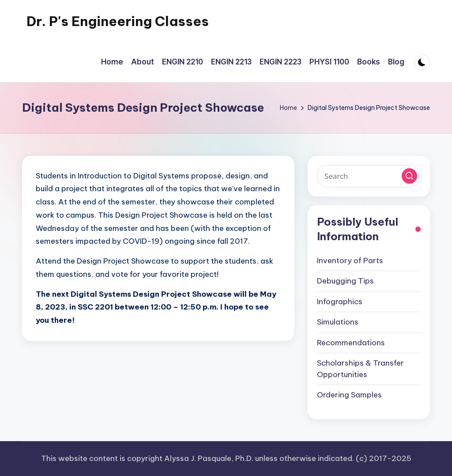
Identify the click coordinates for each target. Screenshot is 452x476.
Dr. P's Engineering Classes (118, 21)
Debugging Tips (345, 281)
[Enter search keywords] (369, 176)
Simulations (338, 322)
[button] (409, 176)
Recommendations (351, 343)
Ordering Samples (349, 395)
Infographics (340, 302)
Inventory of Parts (350, 261)
